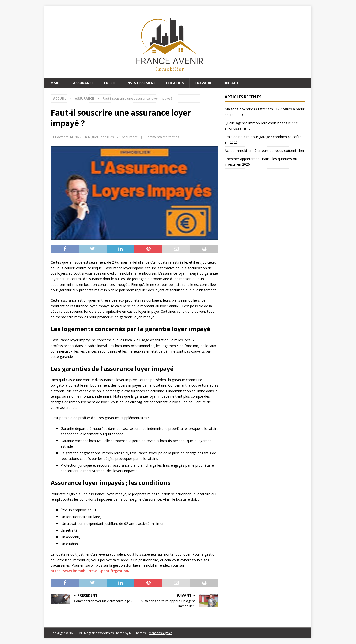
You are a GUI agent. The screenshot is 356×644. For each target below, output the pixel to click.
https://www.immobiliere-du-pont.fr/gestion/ (90, 571)
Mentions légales (161, 633)
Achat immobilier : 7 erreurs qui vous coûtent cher (265, 151)
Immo (55, 83)
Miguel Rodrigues (101, 137)
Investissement (141, 83)
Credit (110, 83)
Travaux (203, 83)
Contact (230, 83)
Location (175, 83)
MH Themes (137, 633)
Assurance (83, 83)
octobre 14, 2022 (69, 137)
